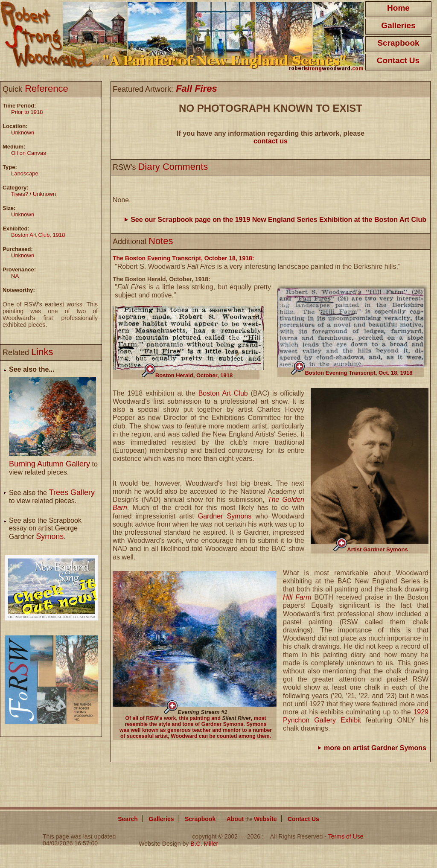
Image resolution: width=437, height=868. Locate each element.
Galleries (398, 25)
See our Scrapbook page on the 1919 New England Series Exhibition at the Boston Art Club (278, 220)
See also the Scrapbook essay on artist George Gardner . (45, 529)
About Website (252, 819)
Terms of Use (346, 836)
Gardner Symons (225, 516)
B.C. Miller (204, 844)
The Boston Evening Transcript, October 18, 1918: (183, 258)
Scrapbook (398, 43)
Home (398, 8)
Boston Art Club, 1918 (38, 235)
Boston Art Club (223, 393)
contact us (271, 141)
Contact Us (398, 60)
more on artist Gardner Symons (375, 748)
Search (128, 819)
